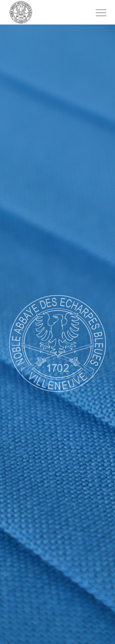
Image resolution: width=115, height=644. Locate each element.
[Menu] (98, 12)
